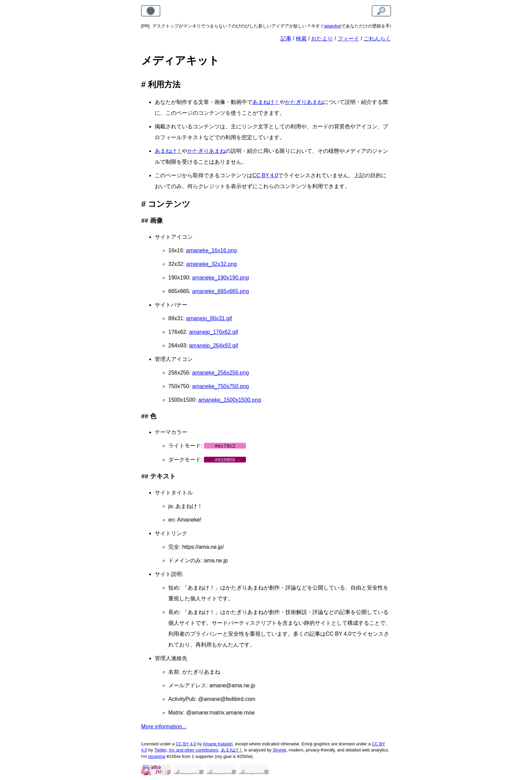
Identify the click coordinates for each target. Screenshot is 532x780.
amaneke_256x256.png (220, 373)
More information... (164, 726)
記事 (286, 39)
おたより (322, 39)
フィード (348, 39)
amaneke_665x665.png (220, 291)
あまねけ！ (266, 102)
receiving (157, 756)
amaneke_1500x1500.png (230, 400)
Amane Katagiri (218, 743)
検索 (301, 39)
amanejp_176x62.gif (213, 332)
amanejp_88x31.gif (209, 318)
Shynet (280, 749)
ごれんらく (377, 39)
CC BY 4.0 (265, 175)
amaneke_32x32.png (211, 264)
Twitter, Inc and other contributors (186, 749)
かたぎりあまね (304, 102)
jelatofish (333, 26)
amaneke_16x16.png (211, 250)
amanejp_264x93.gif (213, 346)
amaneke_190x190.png (220, 278)
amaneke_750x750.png (220, 386)
